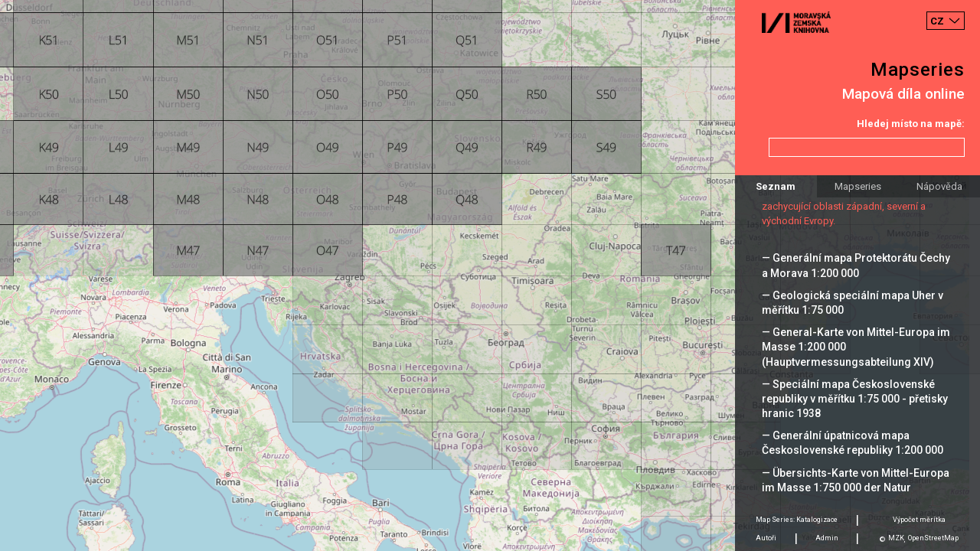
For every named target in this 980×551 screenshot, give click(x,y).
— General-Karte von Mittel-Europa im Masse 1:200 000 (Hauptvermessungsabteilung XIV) (856, 347)
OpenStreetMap (933, 538)
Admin (827, 538)
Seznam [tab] (776, 186)
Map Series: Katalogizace (797, 520)
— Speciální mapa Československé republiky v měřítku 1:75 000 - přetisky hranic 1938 (855, 399)
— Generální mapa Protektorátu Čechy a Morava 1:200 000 (856, 265)
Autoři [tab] (766, 538)
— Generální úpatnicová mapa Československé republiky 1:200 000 (853, 443)
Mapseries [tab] (858, 186)
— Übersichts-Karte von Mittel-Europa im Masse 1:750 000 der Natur (856, 480)
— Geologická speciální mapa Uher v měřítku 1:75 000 (853, 303)
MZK (896, 538)
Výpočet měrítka (919, 520)
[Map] (490, 275)
